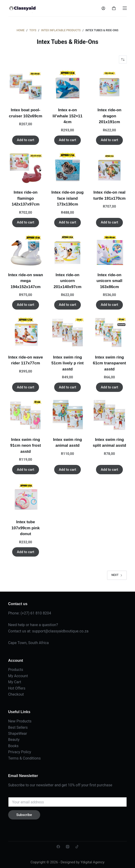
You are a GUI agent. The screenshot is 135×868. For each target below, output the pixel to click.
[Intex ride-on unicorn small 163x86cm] (110, 250)
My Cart (15, 682)
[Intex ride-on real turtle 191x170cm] (110, 168)
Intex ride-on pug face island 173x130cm (67, 198)
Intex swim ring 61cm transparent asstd (110, 363)
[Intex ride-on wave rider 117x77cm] (26, 333)
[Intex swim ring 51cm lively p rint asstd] (67, 333)
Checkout (16, 694)
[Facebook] (58, 847)
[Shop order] (123, 59)
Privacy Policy (20, 752)
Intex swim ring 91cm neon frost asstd (26, 446)
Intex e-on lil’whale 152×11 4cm (67, 116)
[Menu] (125, 8)
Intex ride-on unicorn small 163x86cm (109, 281)
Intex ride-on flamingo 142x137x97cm (26, 198)
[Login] (103, 8)
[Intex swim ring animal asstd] (67, 415)
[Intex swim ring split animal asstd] (110, 415)
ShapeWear (18, 734)
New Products (20, 721)
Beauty (14, 740)
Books (13, 746)
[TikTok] (77, 847)
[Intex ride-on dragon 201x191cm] (110, 85)
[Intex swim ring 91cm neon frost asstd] (26, 415)
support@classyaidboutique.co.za (60, 631)
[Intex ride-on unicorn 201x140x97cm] (67, 250)
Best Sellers (18, 727)
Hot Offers (17, 688)
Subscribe (24, 815)
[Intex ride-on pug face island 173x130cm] (67, 168)
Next (117, 575)
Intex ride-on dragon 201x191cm (110, 116)
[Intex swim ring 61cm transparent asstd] (110, 333)
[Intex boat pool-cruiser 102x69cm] (26, 85)
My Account (18, 676)
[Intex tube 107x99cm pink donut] (26, 497)
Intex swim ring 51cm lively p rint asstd (67, 363)
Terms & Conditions (25, 758)
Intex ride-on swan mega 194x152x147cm (26, 281)
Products (16, 670)
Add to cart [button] (25, 140)
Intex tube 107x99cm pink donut (26, 528)
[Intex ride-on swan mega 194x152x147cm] (26, 250)
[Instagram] (68, 847)
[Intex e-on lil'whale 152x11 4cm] (67, 85)
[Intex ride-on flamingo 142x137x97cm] (26, 168)
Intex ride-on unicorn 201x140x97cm (67, 281)
